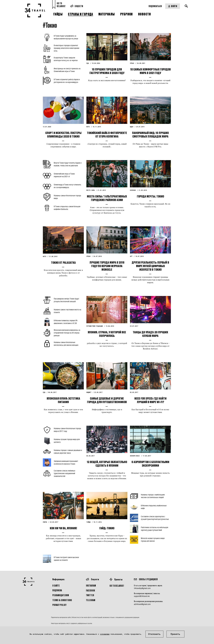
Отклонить (154, 634)
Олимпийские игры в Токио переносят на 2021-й (64, 175)
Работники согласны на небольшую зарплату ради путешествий (154, 529)
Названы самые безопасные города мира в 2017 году (67, 430)
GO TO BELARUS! (117, 586)
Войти (173, 6)
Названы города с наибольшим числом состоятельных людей (153, 496)
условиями (105, 634)
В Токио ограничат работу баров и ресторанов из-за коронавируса (67, 81)
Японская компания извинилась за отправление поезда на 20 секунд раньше (67, 333)
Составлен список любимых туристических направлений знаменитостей (64, 473)
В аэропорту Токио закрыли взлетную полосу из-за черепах (66, 59)
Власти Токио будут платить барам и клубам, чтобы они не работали (68, 164)
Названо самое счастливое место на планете (67, 311)
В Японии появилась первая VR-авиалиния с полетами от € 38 (66, 322)
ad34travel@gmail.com (142, 604)
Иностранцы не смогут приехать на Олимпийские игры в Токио (67, 70)
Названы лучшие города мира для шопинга (67, 441)
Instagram (91, 585)
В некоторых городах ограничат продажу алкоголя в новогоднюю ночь (66, 48)
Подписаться (155, 6)
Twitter (90, 595)
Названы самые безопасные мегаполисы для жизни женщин (66, 344)
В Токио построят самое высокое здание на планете (66, 559)
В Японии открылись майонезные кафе (154, 507)
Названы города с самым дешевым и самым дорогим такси (68, 452)
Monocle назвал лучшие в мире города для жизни (153, 540)
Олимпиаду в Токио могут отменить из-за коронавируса (67, 186)
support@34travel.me (142, 596)
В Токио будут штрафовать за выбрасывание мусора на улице (66, 37)
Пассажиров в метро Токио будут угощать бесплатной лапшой (66, 300)
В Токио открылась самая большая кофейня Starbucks (67, 208)
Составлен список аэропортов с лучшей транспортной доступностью (155, 518)
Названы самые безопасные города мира (67, 197)
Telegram (91, 600)
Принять (175, 634)
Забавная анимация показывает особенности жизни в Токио (66, 462)
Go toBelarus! (61, 5)
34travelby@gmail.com (142, 588)
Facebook (90, 590)
